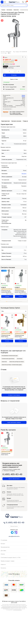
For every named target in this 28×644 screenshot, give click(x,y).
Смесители (4, 362)
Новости (3, 565)
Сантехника (20, 359)
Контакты (3, 568)
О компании (4, 540)
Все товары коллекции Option (17, 112)
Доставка (3, 551)
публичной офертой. (17, 610)
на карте (17, 574)
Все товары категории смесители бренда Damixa (16, 114)
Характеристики (6, 121)
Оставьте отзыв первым (14, 395)
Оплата (3, 554)
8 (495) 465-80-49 (12, 474)
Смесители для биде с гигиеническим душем (12, 365)
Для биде (24, 174)
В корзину (10, 75)
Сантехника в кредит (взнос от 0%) (11, 558)
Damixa (23, 95)
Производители (5, 547)
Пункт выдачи (8, 89)
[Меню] (2, 2)
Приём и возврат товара (8, 561)
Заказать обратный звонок (14, 479)
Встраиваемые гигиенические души (10, 356)
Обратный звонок (14, 526)
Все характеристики (8, 109)
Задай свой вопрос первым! (14, 422)
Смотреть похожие (16, 121)
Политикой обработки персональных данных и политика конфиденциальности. (14, 607)
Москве (12, 87)
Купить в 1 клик (14, 79)
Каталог (3, 544)
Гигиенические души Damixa (8, 359)
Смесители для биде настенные (17, 362)
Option (23, 97)
